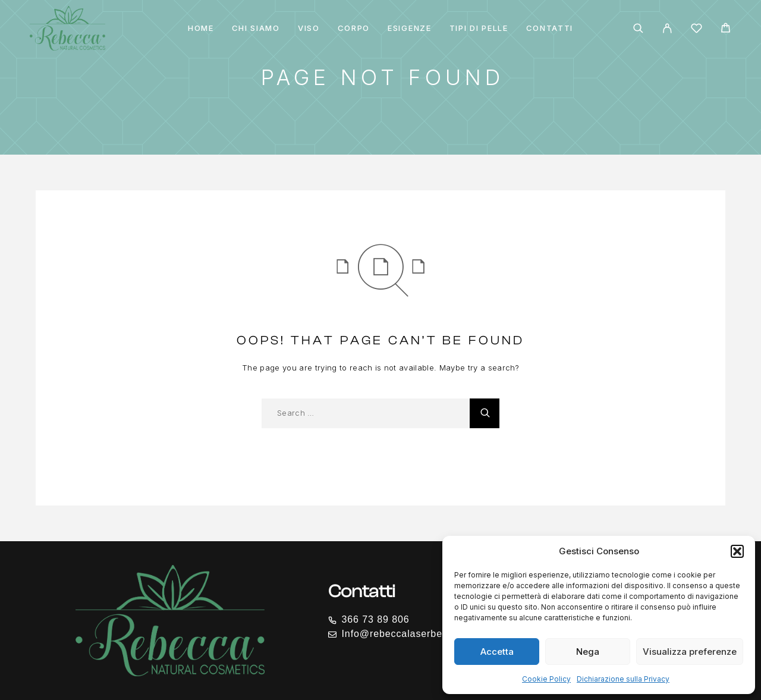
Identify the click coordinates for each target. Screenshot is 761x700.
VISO (309, 28)
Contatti (550, 28)
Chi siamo (256, 28)
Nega (588, 652)
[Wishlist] (696, 30)
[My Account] (667, 28)
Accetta (497, 652)
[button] (737, 551)
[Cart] (726, 29)
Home (201, 28)
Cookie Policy (546, 679)
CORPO (354, 28)
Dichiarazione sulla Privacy (623, 679)
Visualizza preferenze (690, 652)
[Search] (638, 28)
